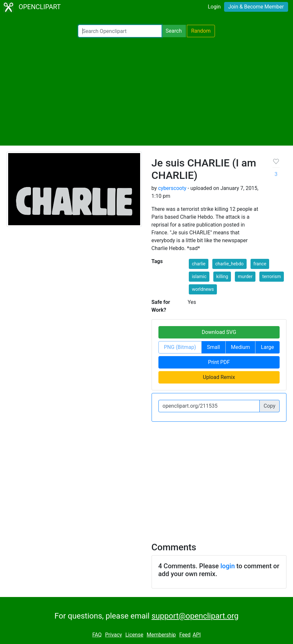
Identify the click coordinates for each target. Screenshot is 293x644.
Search (174, 31)
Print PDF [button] (219, 362)
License (134, 635)
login (228, 566)
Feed (185, 635)
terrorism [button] (272, 276)
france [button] (260, 264)
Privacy (114, 635)
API (197, 635)
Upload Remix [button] (219, 377)
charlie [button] (199, 264)
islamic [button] (199, 276)
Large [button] (268, 347)
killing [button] (222, 276)
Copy (269, 406)
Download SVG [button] (219, 332)
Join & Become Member (256, 7)
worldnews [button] (203, 289)
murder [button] (245, 276)
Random (201, 31)
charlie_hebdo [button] (229, 264)
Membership (161, 635)
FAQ (97, 635)
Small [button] (213, 347)
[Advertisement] (146, 91)
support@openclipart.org (195, 616)
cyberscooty (172, 188)
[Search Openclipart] (120, 31)
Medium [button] (240, 347)
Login (214, 7)
